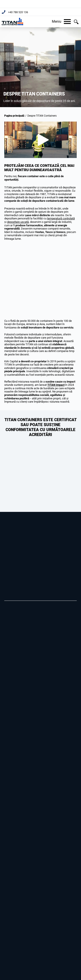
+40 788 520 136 (18, 12)
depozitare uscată (18, 222)
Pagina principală (14, 116)
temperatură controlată (61, 218)
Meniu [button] (61, 21)
